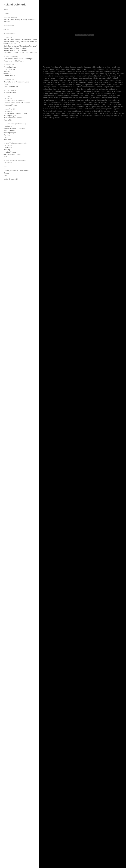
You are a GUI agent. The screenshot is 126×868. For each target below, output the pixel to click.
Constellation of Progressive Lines (16, 82)
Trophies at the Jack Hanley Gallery (17, 103)
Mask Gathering (10, 130)
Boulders (7, 71)
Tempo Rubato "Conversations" (15, 48)
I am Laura (8, 148)
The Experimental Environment (15, 113)
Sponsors (7, 139)
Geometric (7, 74)
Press (6, 137)
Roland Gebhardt (15, 4)
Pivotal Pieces (9, 25)
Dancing (7, 150)
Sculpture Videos (10, 33)
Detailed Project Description (14, 118)
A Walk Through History (12, 154)
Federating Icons (10, 67)
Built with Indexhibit (11, 179)
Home (6, 9)
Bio (5, 169)
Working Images (10, 116)
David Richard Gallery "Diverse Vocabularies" (21, 39)
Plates (6, 84)
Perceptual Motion (10, 105)
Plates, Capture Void (11, 86)
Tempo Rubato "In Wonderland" (15, 50)
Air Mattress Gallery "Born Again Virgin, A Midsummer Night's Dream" (19, 60)
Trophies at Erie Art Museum (14, 101)
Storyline (7, 135)
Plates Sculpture (10, 69)
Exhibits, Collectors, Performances (16, 171)
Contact (6, 173)
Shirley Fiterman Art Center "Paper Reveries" (20, 53)
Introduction (8, 98)
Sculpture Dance (10, 92)
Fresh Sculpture (10, 76)
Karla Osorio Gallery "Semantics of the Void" (20, 46)
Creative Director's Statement (15, 128)
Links (5, 175)
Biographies (8, 120)
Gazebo (7, 29)
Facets (6, 13)
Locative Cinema (10, 152)
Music (6, 156)
